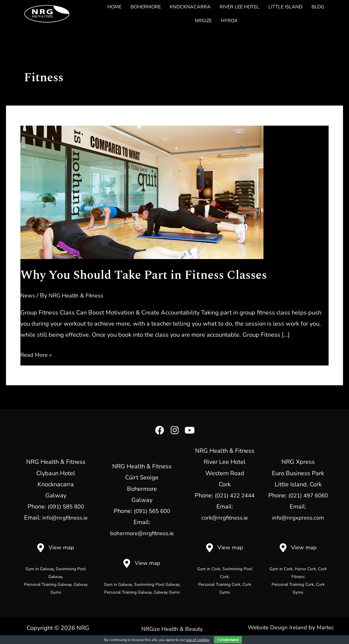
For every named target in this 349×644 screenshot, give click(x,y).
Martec (328, 627)
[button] (160, 430)
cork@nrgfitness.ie (225, 518)
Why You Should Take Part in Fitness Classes (144, 275)
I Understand (228, 640)
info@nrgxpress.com (298, 518)
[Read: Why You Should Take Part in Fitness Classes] (142, 192)
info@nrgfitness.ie (65, 518)
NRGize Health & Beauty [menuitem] (172, 628)
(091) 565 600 (152, 511)
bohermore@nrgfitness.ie (142, 533)
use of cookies (198, 640)
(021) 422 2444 (235, 495)
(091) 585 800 (66, 507)
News (28, 295)
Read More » (37, 355)
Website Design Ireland (277, 627)
